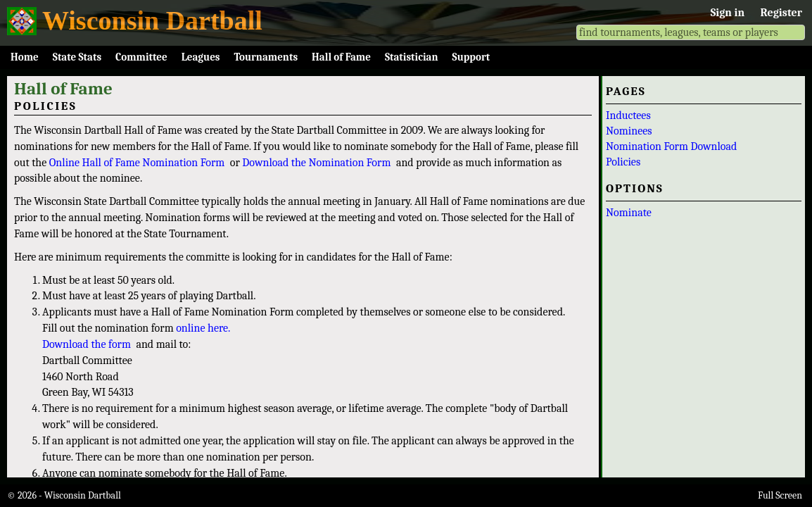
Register (781, 13)
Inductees (628, 115)
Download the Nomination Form (316, 163)
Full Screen (780, 495)
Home (25, 57)
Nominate (629, 213)
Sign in (728, 13)
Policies (623, 162)
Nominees (629, 131)
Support (471, 57)
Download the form (87, 344)
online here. (203, 328)
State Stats (77, 57)
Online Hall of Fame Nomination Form (137, 163)
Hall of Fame (341, 57)
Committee (141, 57)
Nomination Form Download (671, 146)
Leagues (201, 57)
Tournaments (266, 57)
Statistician (412, 57)
